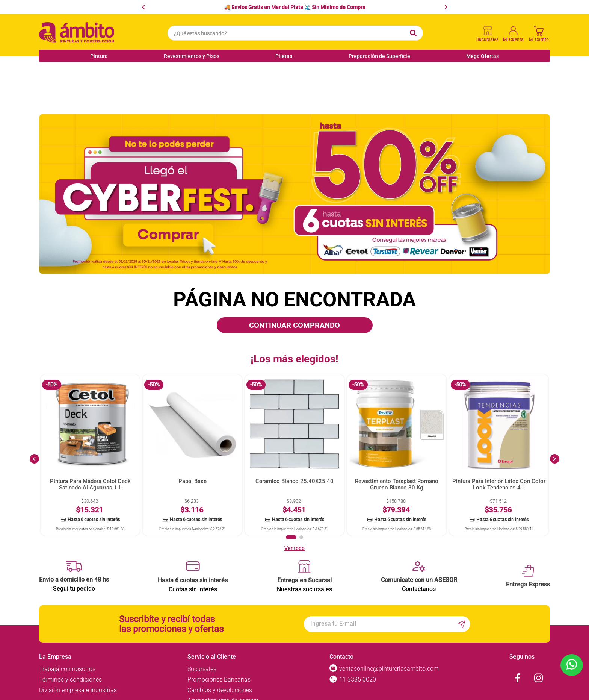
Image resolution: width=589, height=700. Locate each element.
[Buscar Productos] (413, 33)
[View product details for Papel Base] (192, 415)
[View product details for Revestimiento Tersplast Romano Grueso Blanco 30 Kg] (397, 415)
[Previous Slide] (143, 7)
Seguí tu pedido (74, 549)
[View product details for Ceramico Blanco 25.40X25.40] (294, 415)
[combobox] (295, 33)
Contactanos (419, 549)
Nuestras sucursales (304, 549)
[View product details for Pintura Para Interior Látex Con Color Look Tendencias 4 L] (499, 415)
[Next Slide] (446, 7)
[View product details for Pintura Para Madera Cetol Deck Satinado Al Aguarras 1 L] (90, 415)
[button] (291, 497)
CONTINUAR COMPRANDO (294, 285)
